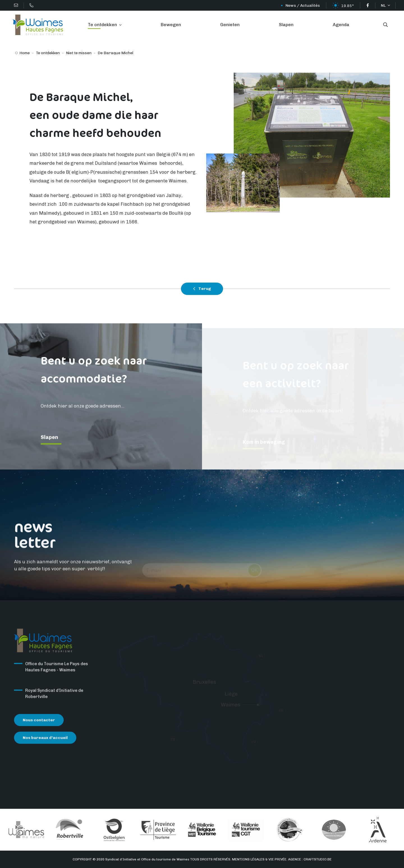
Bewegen (171, 25)
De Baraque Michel (115, 53)
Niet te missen (79, 53)
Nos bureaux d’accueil (45, 741)
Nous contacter (39, 724)
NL (384, 5)
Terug (202, 289)
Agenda (341, 25)
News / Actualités (303, 5)
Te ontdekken (103, 25)
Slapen (286, 25)
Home (25, 53)
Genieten (230, 25)
